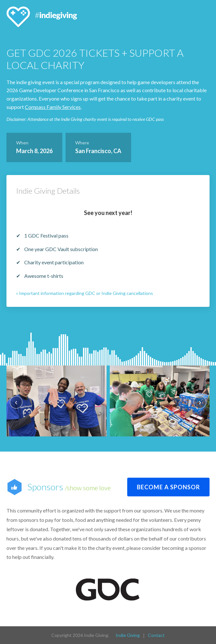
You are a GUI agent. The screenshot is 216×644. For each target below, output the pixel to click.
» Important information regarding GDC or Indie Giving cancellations (85, 293)
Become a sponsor (168, 487)
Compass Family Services (53, 107)
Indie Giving (128, 635)
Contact (156, 635)
